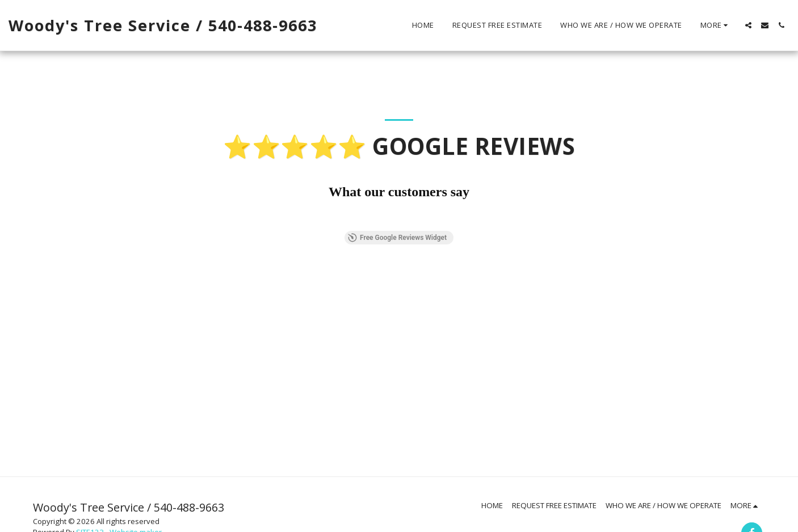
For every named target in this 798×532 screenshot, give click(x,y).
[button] (748, 25)
